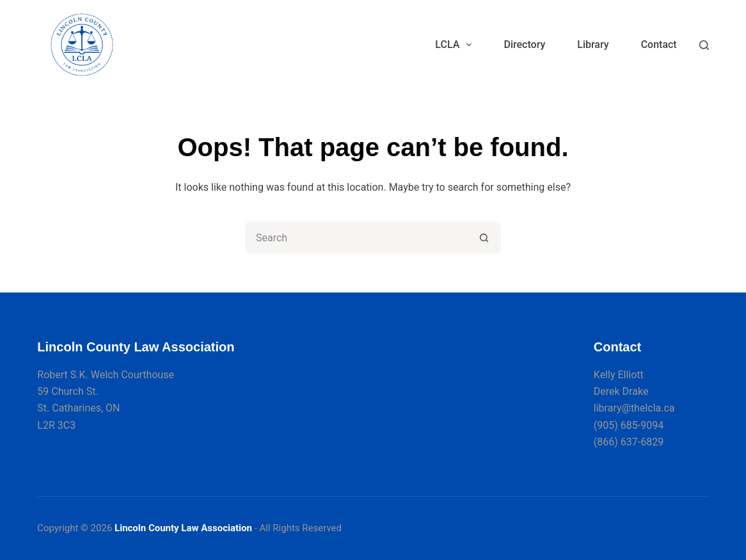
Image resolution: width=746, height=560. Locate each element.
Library (593, 44)
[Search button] (485, 237)
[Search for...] (357, 237)
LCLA (456, 45)
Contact (659, 44)
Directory (524, 44)
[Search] (704, 45)
